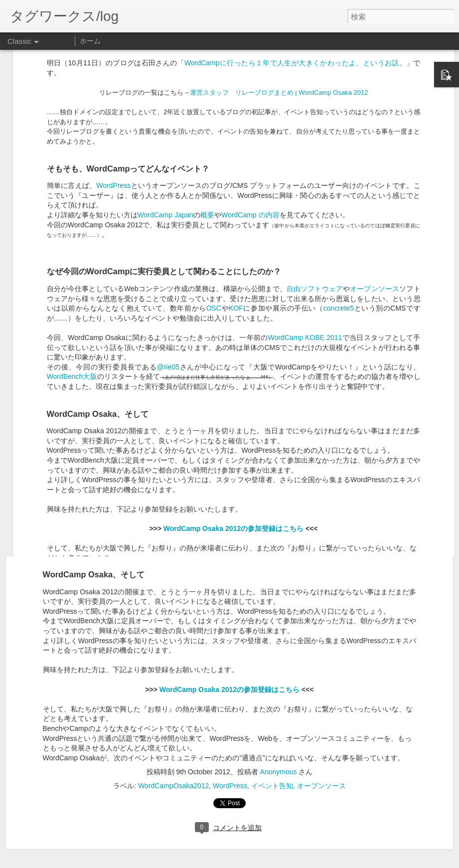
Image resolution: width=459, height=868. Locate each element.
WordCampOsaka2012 (173, 786)
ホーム (90, 41)
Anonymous (279, 772)
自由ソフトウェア (315, 184)
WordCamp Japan (166, 111)
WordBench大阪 (72, 272)
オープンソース (375, 184)
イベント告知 (272, 786)
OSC (214, 204)
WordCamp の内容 (250, 111)
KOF (236, 204)
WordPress (113, 81)
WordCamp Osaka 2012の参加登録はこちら (229, 690)
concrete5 (339, 204)
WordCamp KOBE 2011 (305, 233)
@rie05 (168, 263)
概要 (207, 111)
